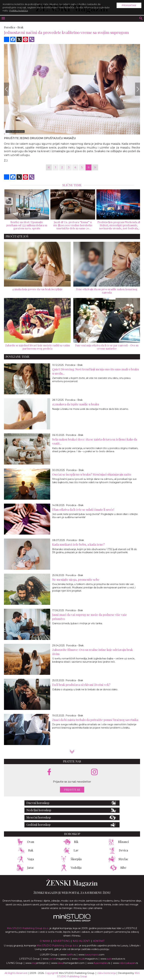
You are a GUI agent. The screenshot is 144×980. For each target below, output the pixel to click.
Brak (20, 27)
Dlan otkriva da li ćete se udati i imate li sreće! (83, 510)
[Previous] (6, 89)
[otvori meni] (3, 19)
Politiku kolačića (18, 11)
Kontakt (99, 941)
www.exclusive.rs (113, 959)
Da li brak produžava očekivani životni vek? (81, 685)
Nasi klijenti (81, 941)
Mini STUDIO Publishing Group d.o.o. (28, 928)
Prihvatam (129, 5)
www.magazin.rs (56, 959)
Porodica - (10, 27)
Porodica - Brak (74, 365)
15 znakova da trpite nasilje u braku (76, 404)
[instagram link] (94, 772)
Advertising (61, 941)
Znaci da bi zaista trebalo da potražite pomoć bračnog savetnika (95, 720)
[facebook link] (49, 772)
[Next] (138, 89)
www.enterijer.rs (37, 963)
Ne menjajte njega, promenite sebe (76, 580)
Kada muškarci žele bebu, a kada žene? (78, 544)
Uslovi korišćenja (106, 973)
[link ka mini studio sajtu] (72, 921)
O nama (45, 941)
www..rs (68, 955)
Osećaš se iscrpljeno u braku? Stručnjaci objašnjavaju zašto (92, 474)
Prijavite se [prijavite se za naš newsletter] (72, 790)
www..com (91, 955)
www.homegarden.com (68, 963)
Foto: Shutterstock (15, 131)
